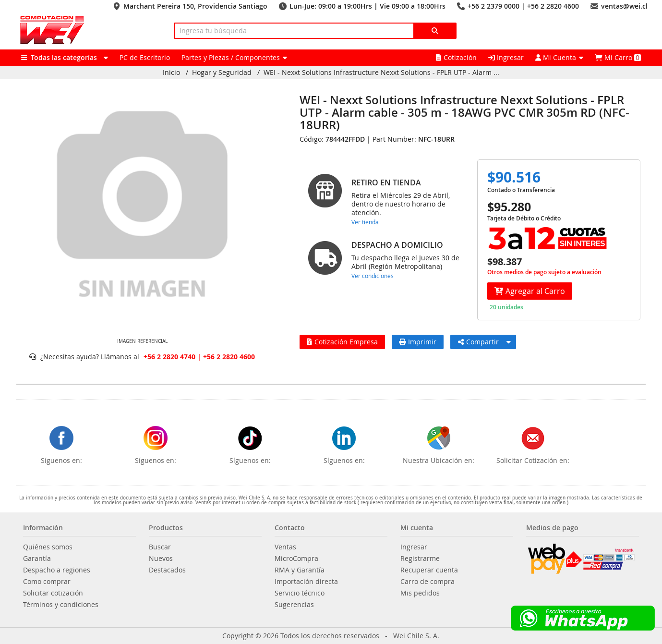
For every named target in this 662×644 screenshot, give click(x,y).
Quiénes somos (48, 547)
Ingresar (506, 57)
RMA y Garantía (300, 570)
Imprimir (418, 342)
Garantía (37, 559)
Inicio (171, 73)
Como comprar (47, 582)
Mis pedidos (420, 593)
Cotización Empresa (342, 342)
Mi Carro (618, 57)
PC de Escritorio (145, 57)
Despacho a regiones (57, 570)
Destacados (167, 570)
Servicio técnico (300, 593)
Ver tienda (365, 222)
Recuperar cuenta (429, 570)
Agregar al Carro (530, 291)
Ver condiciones (373, 276)
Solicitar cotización (53, 593)
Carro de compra (427, 582)
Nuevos (161, 559)
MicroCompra (296, 559)
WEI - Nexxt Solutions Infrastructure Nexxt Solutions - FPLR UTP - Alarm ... (381, 73)
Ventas (285, 547)
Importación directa (306, 582)
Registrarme (420, 559)
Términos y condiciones (61, 605)
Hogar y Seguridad (222, 73)
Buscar (160, 547)
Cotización (456, 57)
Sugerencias (294, 605)
